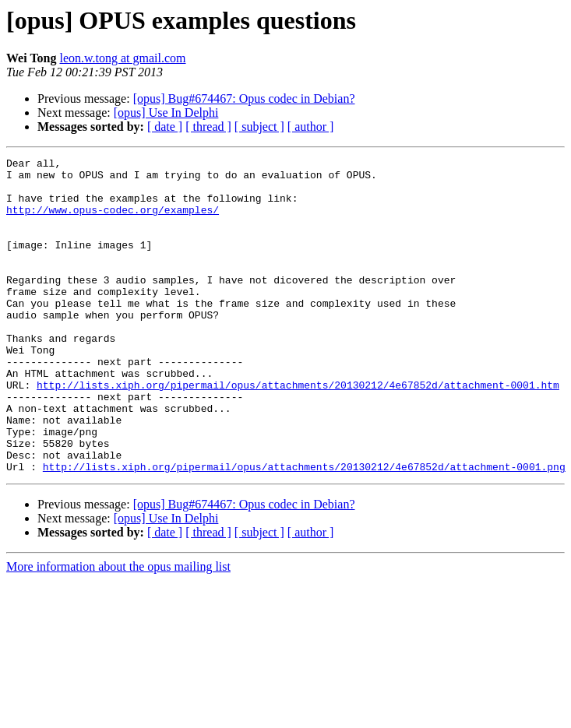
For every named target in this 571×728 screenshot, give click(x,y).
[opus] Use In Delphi (166, 113)
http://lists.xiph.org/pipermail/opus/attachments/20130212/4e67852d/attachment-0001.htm (298, 431)
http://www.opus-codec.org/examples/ (113, 221)
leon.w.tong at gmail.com (122, 58)
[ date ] (165, 127)
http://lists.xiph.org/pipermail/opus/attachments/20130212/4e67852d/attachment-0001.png (304, 529)
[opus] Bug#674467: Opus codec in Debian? (244, 98)
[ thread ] (208, 127)
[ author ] (311, 127)
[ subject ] (259, 127)
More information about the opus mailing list (118, 630)
